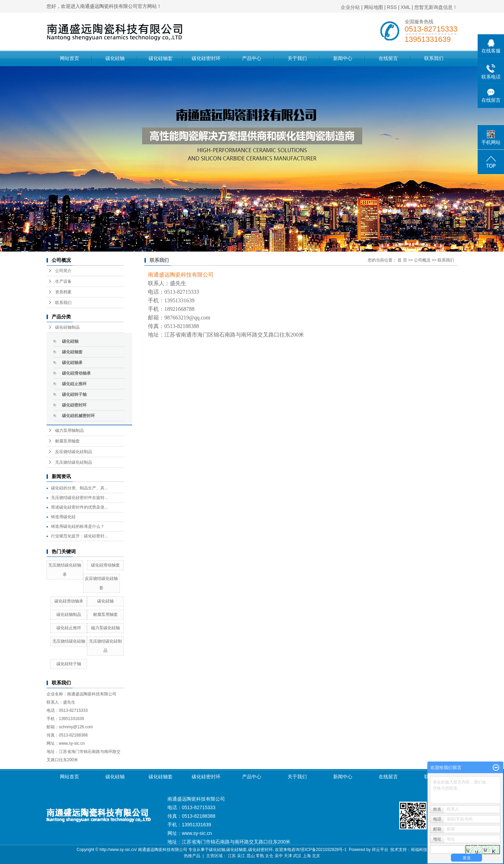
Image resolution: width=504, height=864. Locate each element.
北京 (316, 856)
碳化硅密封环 (206, 58)
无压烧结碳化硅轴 (69, 641)
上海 (307, 856)
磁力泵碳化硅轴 (105, 628)
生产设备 (63, 281)
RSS (392, 7)
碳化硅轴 (115, 58)
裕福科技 (419, 850)
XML (405, 7)
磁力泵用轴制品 (70, 430)
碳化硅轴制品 (67, 327)
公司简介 (63, 271)
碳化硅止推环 (74, 384)
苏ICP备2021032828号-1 (324, 850)
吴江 (241, 856)
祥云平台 (380, 850)
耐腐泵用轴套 (67, 441)
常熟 (260, 856)
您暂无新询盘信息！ (436, 7)
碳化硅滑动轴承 (76, 373)
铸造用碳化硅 (63, 517)
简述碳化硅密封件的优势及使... (79, 507)
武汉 (297, 856)
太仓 (269, 856)
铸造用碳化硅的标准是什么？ (78, 526)
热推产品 (192, 856)
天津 (288, 856)
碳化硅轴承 (72, 363)
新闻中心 (343, 58)
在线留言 (388, 58)
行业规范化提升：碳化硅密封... (79, 536)
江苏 (232, 856)
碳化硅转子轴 (74, 394)
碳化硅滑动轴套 (105, 565)
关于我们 (297, 58)
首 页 (402, 260)
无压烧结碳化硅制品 (74, 462)
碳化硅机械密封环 (78, 416)
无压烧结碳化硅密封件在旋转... (79, 498)
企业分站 (350, 7)
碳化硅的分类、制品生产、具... (79, 488)
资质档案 (63, 292)
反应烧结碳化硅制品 (74, 452)
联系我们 (434, 58)
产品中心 (252, 58)
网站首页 (70, 58)
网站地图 (374, 7)
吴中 (279, 856)
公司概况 (422, 260)
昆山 (251, 856)
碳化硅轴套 (161, 58)
